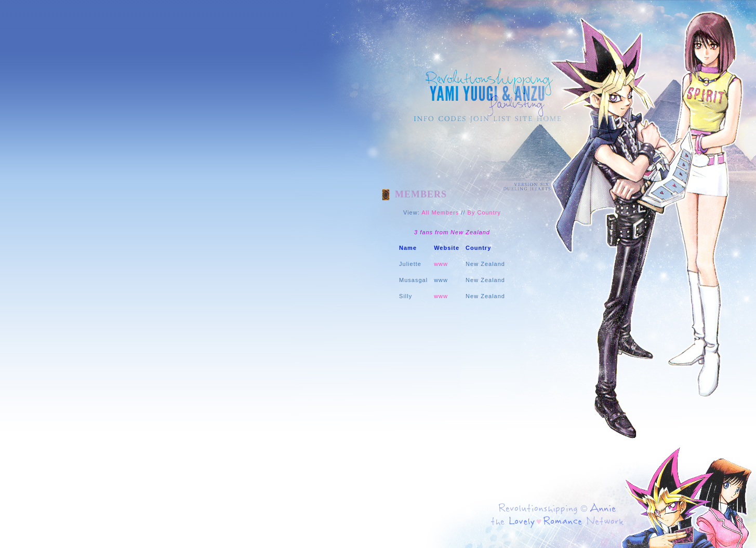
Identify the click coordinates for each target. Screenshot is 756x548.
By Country (484, 212)
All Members (440, 212)
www (441, 264)
